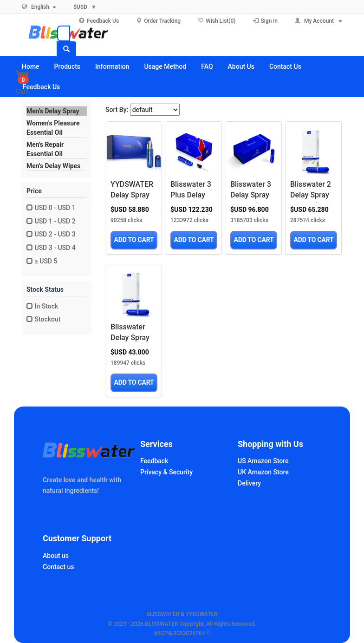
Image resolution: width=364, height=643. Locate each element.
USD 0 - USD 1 (51, 208)
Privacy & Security (166, 472)
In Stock (42, 306)
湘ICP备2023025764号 (182, 633)
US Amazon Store (263, 461)
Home (31, 66)
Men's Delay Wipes (53, 166)
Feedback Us (41, 87)
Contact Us (285, 66)
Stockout (43, 319)
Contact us (58, 567)
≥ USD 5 (42, 261)
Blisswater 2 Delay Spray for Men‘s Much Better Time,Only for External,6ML (312, 191)
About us (56, 556)
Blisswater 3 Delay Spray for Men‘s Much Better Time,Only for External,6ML (253, 191)
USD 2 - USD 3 (51, 234)
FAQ (207, 66)
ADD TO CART (134, 240)
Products (68, 66)
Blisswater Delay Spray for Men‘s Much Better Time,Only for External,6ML (133, 334)
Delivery (249, 483)
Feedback (154, 461)
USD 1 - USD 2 (51, 221)
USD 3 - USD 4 (51, 248)
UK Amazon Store (263, 472)
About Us (241, 66)
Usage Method (165, 66)
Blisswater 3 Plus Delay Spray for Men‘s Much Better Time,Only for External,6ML (193, 191)
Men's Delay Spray (53, 111)
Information (112, 66)
